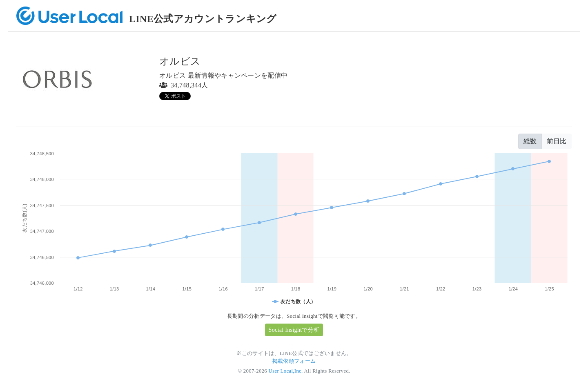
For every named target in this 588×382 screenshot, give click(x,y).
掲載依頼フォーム (294, 361)
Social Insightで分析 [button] (294, 330)
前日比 (557, 141)
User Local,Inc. (286, 371)
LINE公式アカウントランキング (203, 19)
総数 (530, 141)
